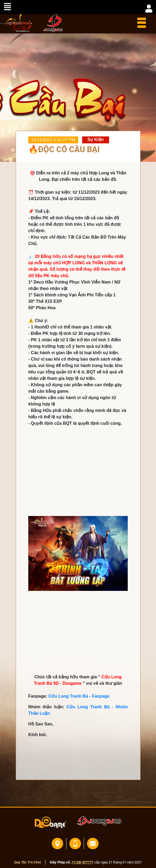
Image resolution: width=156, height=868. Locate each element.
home (17, 23)
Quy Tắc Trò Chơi (27, 862)
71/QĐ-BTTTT (82, 862)
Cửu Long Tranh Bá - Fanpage (79, 696)
